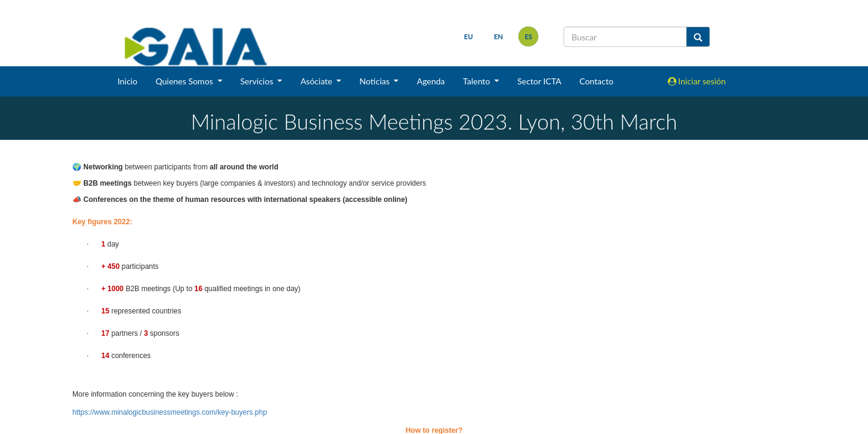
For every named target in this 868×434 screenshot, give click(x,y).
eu (469, 36)
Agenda (431, 81)
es (528, 36)
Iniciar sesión (697, 81)
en (498, 36)
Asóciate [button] (317, 81)
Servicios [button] (258, 81)
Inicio (127, 81)
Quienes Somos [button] (185, 81)
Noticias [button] (376, 81)
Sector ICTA (539, 81)
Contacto (596, 81)
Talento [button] (478, 81)
